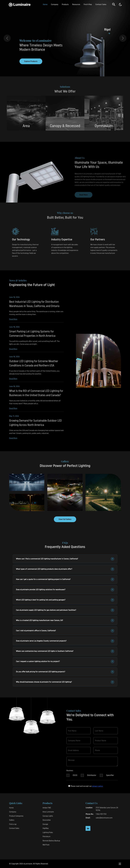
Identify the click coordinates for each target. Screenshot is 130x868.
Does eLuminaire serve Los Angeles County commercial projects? (65, 641)
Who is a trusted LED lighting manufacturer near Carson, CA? (65, 620)
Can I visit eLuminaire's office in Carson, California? (65, 631)
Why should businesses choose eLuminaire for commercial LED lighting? (65, 682)
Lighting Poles (48, 832)
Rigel (107, 30)
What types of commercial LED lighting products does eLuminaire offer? (65, 569)
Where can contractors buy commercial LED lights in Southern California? (65, 651)
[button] (114, 4)
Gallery (12, 820)
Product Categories (16, 816)
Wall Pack (46, 845)
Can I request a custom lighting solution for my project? (65, 662)
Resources (76, 4)
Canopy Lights (48, 816)
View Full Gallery (65, 519)
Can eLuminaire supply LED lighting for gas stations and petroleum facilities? (65, 610)
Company (55, 4)
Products (65, 4)
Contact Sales (101, 4)
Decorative (47, 820)
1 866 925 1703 (101, 814)
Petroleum (46, 837)
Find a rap (13, 824)
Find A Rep (88, 4)
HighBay (46, 828)
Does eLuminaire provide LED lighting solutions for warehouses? (65, 590)
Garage (45, 824)
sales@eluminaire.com (104, 818)
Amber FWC (47, 808)
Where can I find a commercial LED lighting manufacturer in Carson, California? (65, 559)
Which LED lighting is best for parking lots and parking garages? (65, 600)
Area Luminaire (48, 812)
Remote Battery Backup (51, 841)
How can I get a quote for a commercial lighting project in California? (65, 579)
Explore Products (31, 61)
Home (45, 4)
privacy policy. (98, 786)
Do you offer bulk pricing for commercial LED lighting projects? (65, 672)
